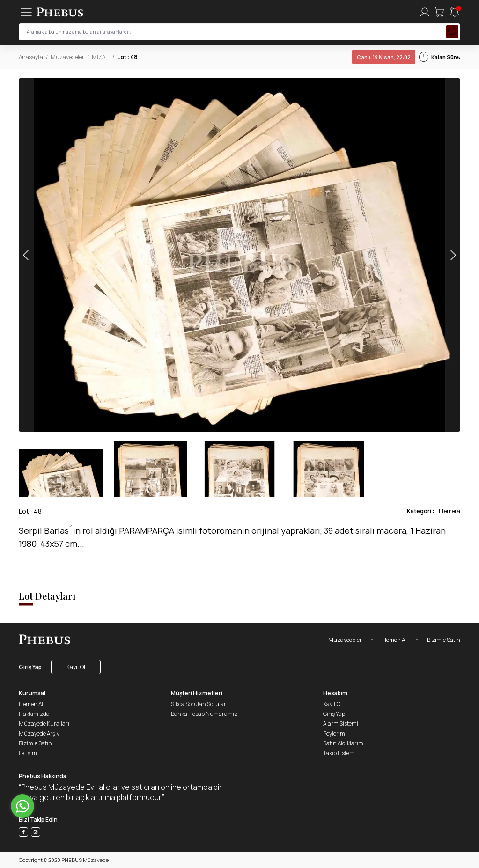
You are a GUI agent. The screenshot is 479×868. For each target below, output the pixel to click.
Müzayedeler (67, 57)
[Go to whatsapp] (22, 806)
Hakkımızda (34, 714)
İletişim (28, 753)
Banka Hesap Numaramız (204, 714)
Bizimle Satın (444, 640)
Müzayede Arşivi (40, 733)
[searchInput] (239, 32)
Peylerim (334, 733)
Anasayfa (31, 57)
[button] (453, 255)
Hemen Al (394, 640)
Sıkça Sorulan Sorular (199, 704)
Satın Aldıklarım (343, 743)
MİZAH (101, 57)
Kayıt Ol (76, 667)
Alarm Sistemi (341, 724)
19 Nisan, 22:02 (384, 57)
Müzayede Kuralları (44, 724)
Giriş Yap (30, 667)
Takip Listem (339, 753)
